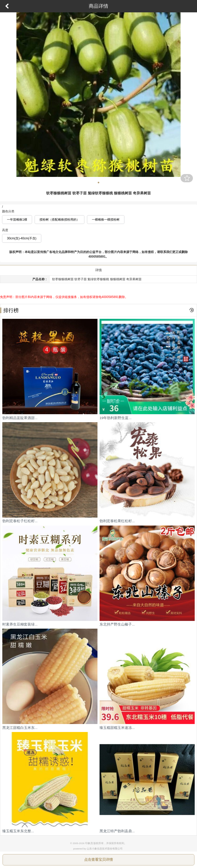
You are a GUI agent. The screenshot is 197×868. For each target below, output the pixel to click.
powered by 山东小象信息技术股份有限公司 (98, 849)
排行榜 (9, 310)
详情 (98, 270)
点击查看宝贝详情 (98, 860)
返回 (7, 6)
